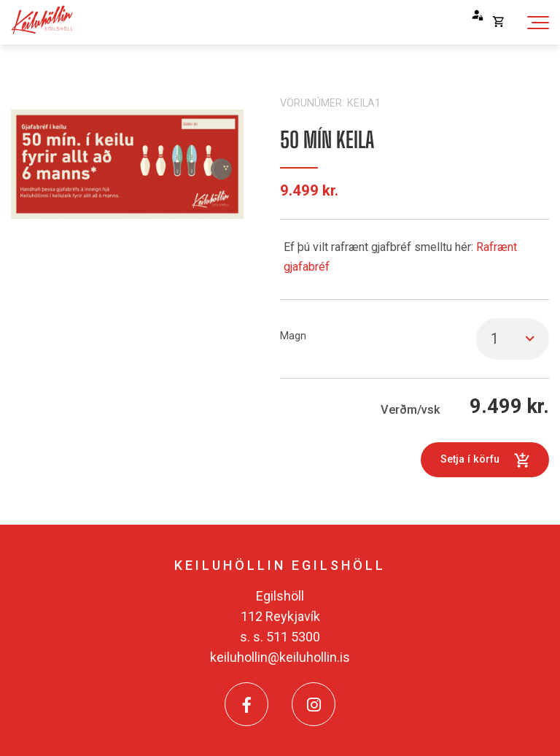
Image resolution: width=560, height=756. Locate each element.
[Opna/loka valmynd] (538, 22)
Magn (293, 336)
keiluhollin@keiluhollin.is (280, 657)
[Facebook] (246, 704)
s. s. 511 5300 (280, 637)
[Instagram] (314, 704)
